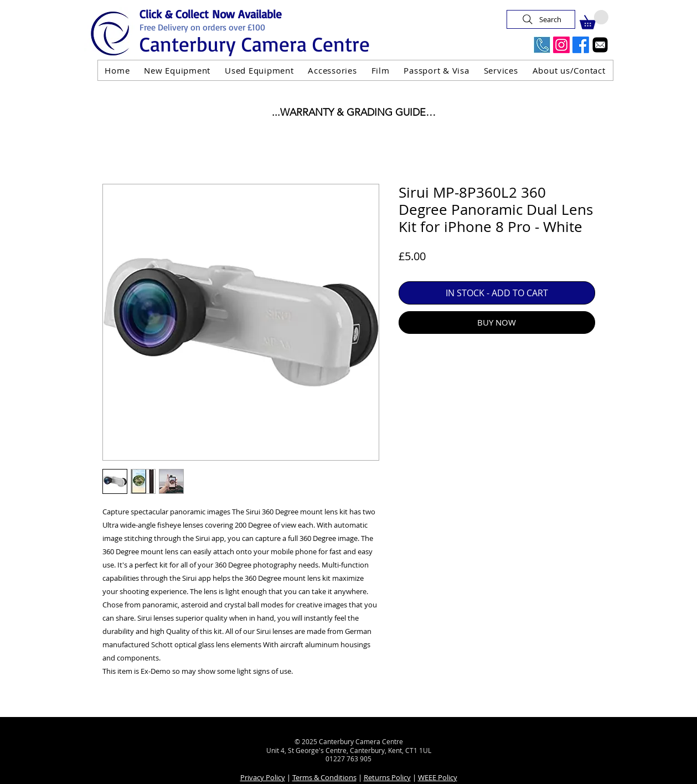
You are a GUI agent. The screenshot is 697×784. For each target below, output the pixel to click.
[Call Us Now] (542, 45)
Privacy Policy (263, 777)
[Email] (600, 45)
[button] (594, 20)
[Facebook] (581, 45)
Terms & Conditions (324, 777)
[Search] (541, 19)
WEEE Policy (438, 777)
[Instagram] (561, 45)
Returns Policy (387, 777)
